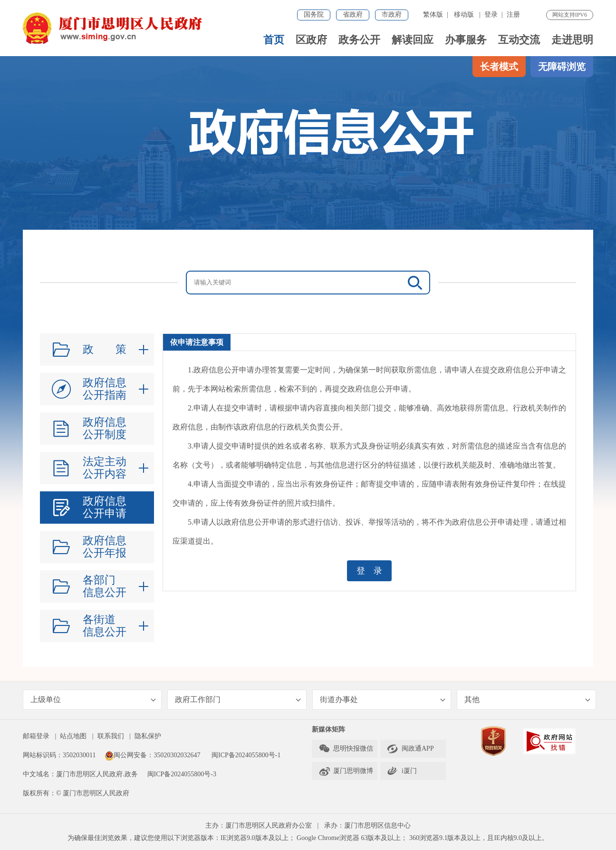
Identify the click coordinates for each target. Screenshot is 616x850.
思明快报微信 (346, 749)
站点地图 (73, 736)
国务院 (314, 15)
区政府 (311, 40)
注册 (513, 15)
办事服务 (466, 40)
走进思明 (572, 40)
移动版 (464, 15)
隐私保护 (148, 736)
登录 (491, 15)
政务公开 (359, 40)
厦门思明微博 (346, 771)
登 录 (369, 571)
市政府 (392, 15)
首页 (274, 40)
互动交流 (519, 40)
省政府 (353, 15)
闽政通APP (410, 749)
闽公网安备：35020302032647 (153, 755)
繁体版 (433, 15)
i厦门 (402, 771)
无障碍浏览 (562, 67)
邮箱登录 (36, 736)
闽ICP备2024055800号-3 (182, 774)
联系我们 (111, 736)
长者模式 (499, 67)
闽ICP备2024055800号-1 (246, 755)
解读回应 (413, 40)
